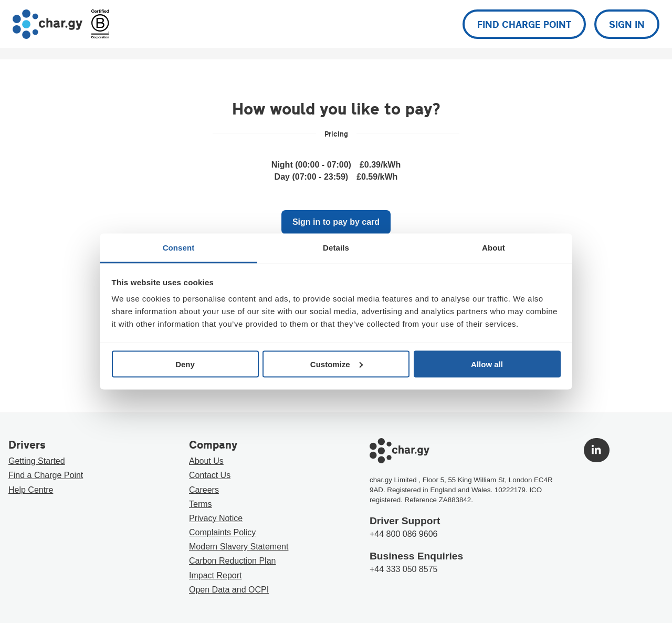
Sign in (627, 24)
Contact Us (210, 475)
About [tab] (493, 248)
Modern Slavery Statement (239, 547)
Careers (204, 490)
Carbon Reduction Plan (232, 561)
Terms (201, 504)
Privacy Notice (216, 518)
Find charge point (524, 24)
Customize (337, 364)
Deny (185, 364)
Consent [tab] (179, 248)
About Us (206, 461)
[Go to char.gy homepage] (48, 24)
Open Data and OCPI (229, 590)
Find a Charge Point (46, 475)
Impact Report (215, 575)
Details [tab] (336, 248)
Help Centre (31, 490)
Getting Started (37, 461)
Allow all (487, 364)
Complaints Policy (222, 532)
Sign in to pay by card (336, 222)
